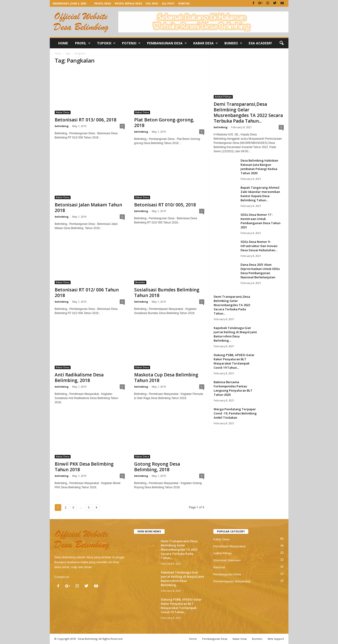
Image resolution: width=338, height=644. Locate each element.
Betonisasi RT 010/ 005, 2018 (165, 205)
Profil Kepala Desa (128, 3)
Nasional (219, 567)
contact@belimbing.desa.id (89, 577)
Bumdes (233, 43)
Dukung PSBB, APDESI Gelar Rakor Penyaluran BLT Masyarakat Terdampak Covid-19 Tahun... (234, 361)
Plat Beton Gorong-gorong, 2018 (164, 123)
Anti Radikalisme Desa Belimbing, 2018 (79, 378)
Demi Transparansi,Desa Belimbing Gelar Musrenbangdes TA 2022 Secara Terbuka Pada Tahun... (248, 113)
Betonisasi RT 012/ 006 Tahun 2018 (87, 293)
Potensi (131, 43)
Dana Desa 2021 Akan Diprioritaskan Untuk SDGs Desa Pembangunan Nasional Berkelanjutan (260, 271)
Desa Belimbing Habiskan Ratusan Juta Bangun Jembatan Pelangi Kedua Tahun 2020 (259, 167)
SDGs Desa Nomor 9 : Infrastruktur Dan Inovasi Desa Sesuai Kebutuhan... (259, 246)
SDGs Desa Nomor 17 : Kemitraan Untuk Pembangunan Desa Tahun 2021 (261, 221)
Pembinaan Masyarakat (229, 546)
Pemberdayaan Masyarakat (232, 581)
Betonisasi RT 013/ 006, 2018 (86, 120)
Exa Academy (260, 43)
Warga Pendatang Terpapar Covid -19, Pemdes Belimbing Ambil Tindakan (235, 413)
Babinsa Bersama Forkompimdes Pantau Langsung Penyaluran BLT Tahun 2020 (233, 388)
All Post (168, 3)
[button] (281, 43)
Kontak (184, 3)
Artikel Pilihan (223, 97)
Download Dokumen (227, 560)
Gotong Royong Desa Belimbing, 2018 (157, 467)
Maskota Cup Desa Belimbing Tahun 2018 (166, 378)
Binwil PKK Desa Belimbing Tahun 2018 (84, 467)
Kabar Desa (206, 43)
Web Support (276, 639)
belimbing (62, 126)
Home (63, 43)
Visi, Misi (152, 3)
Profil (83, 43)
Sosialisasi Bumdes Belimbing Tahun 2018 (167, 293)
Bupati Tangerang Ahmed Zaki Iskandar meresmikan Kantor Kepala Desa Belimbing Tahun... (260, 194)
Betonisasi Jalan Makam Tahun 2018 (88, 208)
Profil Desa (103, 3)
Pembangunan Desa (167, 43)
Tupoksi (106, 43)
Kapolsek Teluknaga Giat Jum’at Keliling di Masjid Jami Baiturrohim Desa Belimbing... (235, 334)
